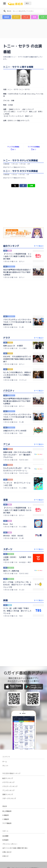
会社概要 (5, 803)
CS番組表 (6, 786)
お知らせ (5, 823)
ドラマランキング (8, 750)
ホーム (5, 729)
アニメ (26, 17)
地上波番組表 (7, 778)
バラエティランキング (10, 754)
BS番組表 (6, 782)
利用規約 (5, 807)
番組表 (7, 17)
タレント (5, 733)
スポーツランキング (9, 766)
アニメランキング (8, 758)
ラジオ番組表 (7, 791)
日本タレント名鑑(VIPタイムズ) (19, 121)
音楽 (34, 17)
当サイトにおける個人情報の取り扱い (15, 815)
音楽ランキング (8, 762)
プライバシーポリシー (10, 811)
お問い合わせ (7, 819)
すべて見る (39, 246)
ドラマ (16, 17)
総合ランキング (8, 746)
